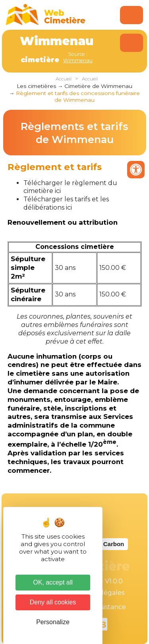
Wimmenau (78, 60)
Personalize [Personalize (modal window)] (53, 622)
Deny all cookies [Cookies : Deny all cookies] (53, 602)
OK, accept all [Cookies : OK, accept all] (53, 582)
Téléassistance (103, 607)
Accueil (64, 79)
